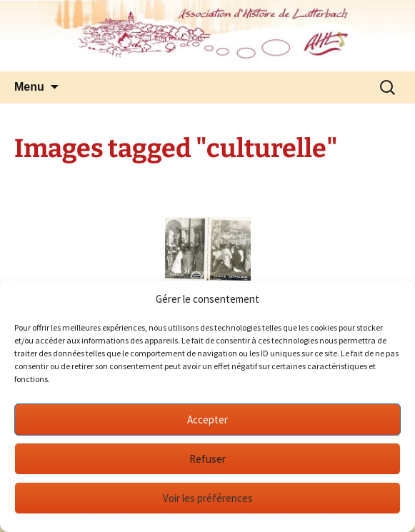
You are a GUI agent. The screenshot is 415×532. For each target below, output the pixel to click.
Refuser (207, 459)
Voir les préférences (208, 498)
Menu (29, 87)
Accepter (207, 420)
